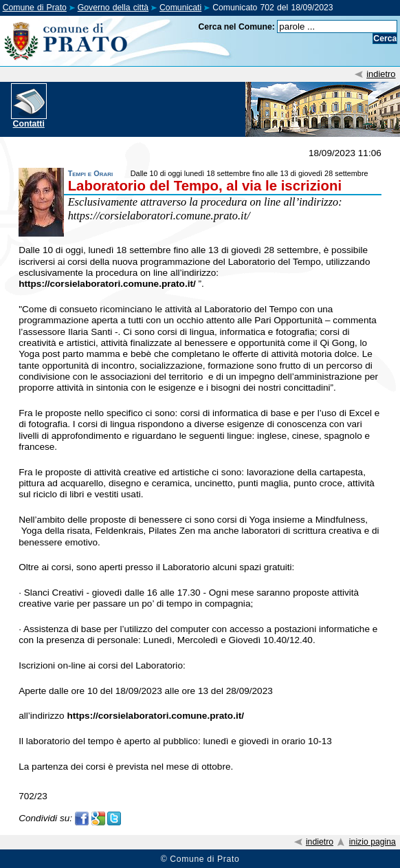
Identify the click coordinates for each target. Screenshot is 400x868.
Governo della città (113, 8)
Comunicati (180, 8)
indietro (381, 74)
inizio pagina (373, 842)
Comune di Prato (35, 8)
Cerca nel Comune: (236, 27)
